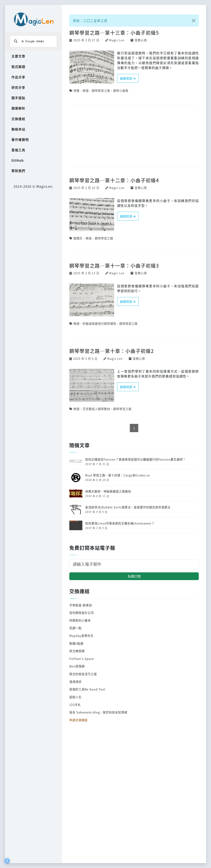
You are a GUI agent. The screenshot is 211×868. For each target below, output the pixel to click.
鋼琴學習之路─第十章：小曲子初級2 (112, 351)
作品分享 (18, 77)
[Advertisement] (134, 137)
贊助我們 (18, 171)
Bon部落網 (77, 666)
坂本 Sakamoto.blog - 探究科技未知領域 (98, 712)
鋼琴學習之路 (101, 91)
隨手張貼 (18, 98)
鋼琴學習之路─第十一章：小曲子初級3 (114, 266)
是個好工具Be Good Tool (87, 689)
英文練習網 (77, 651)
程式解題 (18, 67)
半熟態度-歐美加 (81, 605)
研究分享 (18, 87)
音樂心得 (141, 40)
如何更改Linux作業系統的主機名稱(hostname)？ (120, 523)
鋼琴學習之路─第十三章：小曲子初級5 (114, 33)
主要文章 (18, 56)
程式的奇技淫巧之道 (83, 674)
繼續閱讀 (128, 78)
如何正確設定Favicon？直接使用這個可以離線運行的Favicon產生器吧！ (135, 459)
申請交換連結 (78, 720)
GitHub (18, 160)
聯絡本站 (18, 129)
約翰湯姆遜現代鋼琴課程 (99, 323)
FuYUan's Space (82, 659)
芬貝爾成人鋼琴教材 (96, 409)
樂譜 (86, 91)
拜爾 (76, 91)
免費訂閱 (134, 576)
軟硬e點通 (76, 643)
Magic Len (117, 40)
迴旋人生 (75, 697)
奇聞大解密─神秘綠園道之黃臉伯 (108, 491)
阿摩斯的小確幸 (80, 620)
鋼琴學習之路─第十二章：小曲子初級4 (114, 180)
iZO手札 (75, 705)
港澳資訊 (75, 682)
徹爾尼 (78, 238)
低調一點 (75, 628)
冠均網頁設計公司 (82, 613)
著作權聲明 (20, 139)
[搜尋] (33, 41)
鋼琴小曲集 (121, 91)
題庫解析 (18, 108)
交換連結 (18, 119)
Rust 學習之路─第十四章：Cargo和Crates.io (118, 475)
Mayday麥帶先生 (81, 636)
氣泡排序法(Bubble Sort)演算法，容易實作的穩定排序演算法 (128, 507)
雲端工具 (18, 150)
